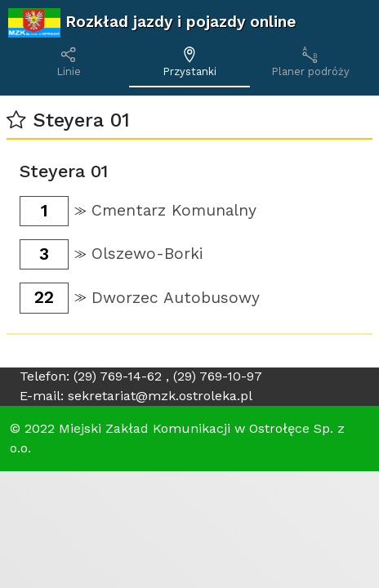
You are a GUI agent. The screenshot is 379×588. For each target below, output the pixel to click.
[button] (16, 120)
